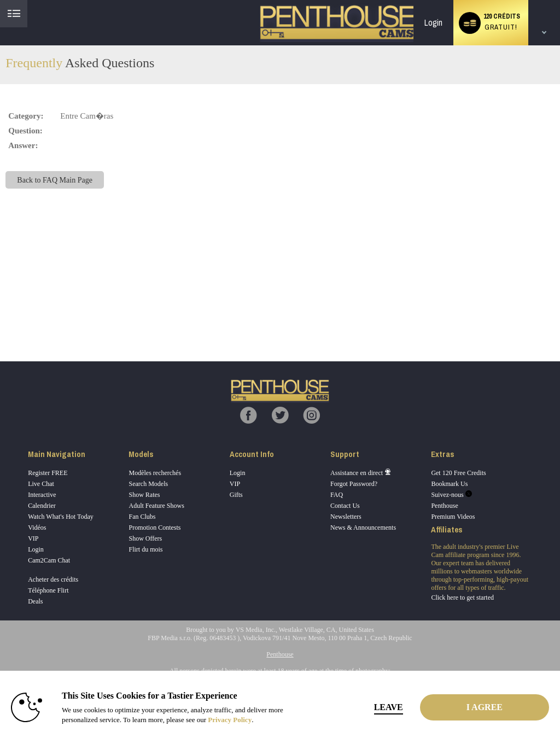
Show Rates (144, 495)
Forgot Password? (354, 484)
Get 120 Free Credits (458, 473)
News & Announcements (363, 528)
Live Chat (41, 484)
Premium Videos (453, 517)
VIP (33, 538)
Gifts (236, 495)
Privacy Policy (230, 720)
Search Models (148, 484)
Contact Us (345, 506)
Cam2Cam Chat (49, 560)
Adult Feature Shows (156, 506)
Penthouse (444, 506)
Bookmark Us (449, 484)
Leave (389, 707)
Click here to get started (462, 597)
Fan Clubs (142, 517)
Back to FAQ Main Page (55, 180)
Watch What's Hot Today (61, 517)
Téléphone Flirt (48, 590)
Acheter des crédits (53, 579)
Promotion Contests (154, 528)
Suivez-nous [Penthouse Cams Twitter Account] (451, 495)
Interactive (42, 495)
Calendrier (42, 506)
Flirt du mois (145, 549)
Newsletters (346, 517)
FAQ (337, 495)
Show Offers (145, 538)
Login (433, 23)
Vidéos (37, 528)
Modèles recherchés (155, 473)
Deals (35, 601)
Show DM (0, 321)
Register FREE (48, 473)
